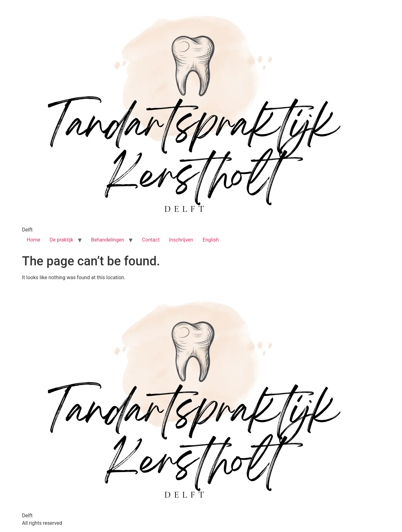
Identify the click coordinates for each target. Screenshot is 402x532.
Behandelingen (108, 240)
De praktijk (61, 240)
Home (33, 240)
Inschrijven (181, 240)
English (211, 240)
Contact (151, 240)
